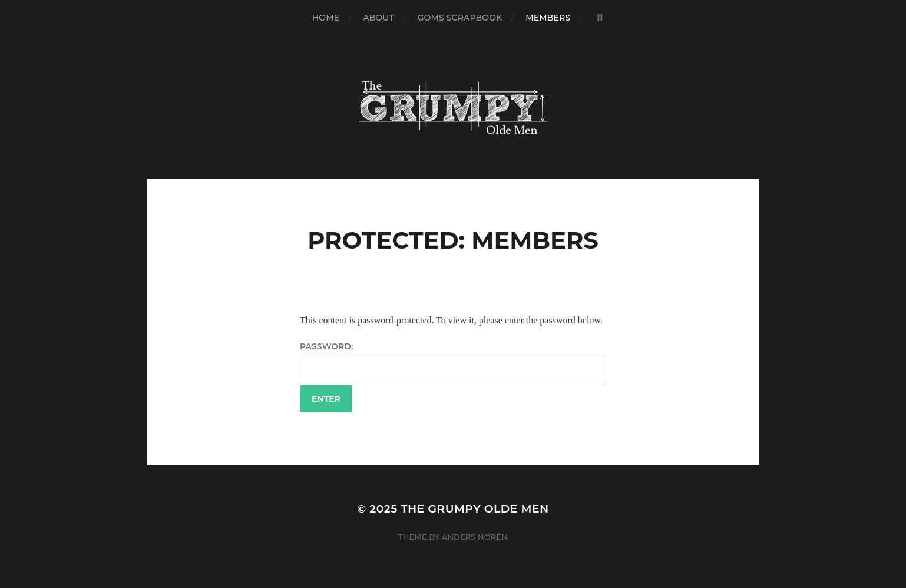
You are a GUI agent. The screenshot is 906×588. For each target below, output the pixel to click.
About (378, 18)
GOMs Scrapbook (460, 18)
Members (548, 18)
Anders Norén (475, 537)
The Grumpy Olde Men (475, 509)
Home (326, 18)
